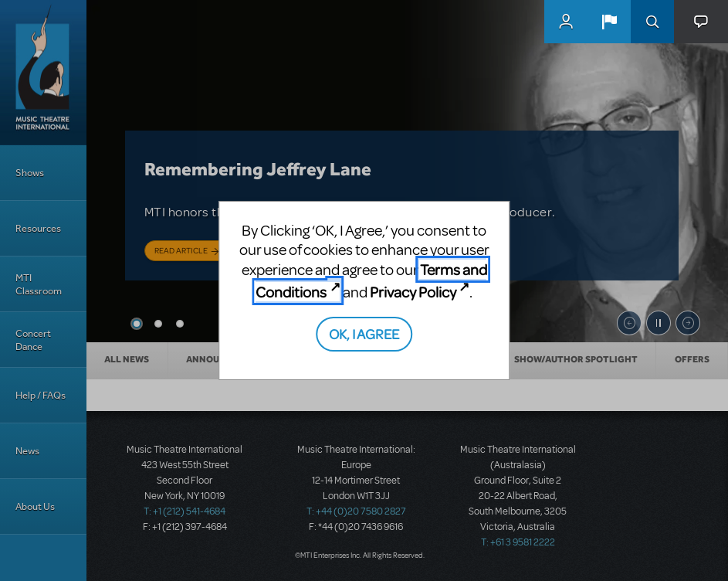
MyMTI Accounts (566, 22)
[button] (609, 22)
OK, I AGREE (364, 333)
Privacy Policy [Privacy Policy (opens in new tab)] (413, 292)
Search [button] (652, 22)
